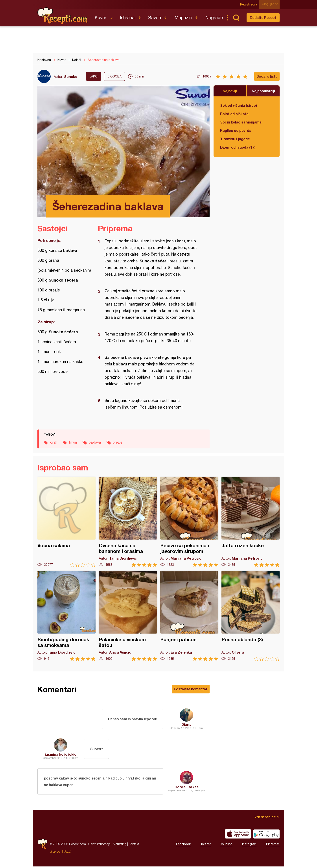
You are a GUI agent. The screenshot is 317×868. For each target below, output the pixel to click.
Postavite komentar (191, 689)
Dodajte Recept (263, 18)
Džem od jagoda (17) (238, 147)
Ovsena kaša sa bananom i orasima (128, 522)
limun (73, 442)
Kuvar (100, 18)
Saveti (155, 18)
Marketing (120, 845)
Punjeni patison (189, 616)
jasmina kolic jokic (61, 754)
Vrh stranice (265, 818)
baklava (95, 442)
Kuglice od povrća (236, 130)
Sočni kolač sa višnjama (241, 122)
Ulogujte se (271, 4)
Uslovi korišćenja (99, 845)
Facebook (183, 846)
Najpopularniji (263, 91)
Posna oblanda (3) (251, 616)
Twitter (205, 846)
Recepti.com (63, 16)
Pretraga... (236, 18)
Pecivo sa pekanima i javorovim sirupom (189, 522)
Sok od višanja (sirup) (239, 105)
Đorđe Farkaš (187, 788)
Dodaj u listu (267, 76)
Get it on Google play (266, 835)
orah (54, 442)
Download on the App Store (238, 835)
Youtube (226, 846)
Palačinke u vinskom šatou (128, 616)
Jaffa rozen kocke (251, 522)
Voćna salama (66, 522)
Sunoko (71, 76)
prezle (118, 442)
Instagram (249, 846)
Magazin (183, 18)
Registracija (250, 4)
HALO (67, 853)
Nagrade (214, 18)
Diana (186, 724)
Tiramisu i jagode (235, 139)
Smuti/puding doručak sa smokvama (66, 616)
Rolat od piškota (234, 114)
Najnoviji (230, 91)
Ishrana (127, 18)
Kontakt (134, 845)
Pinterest (273, 846)
